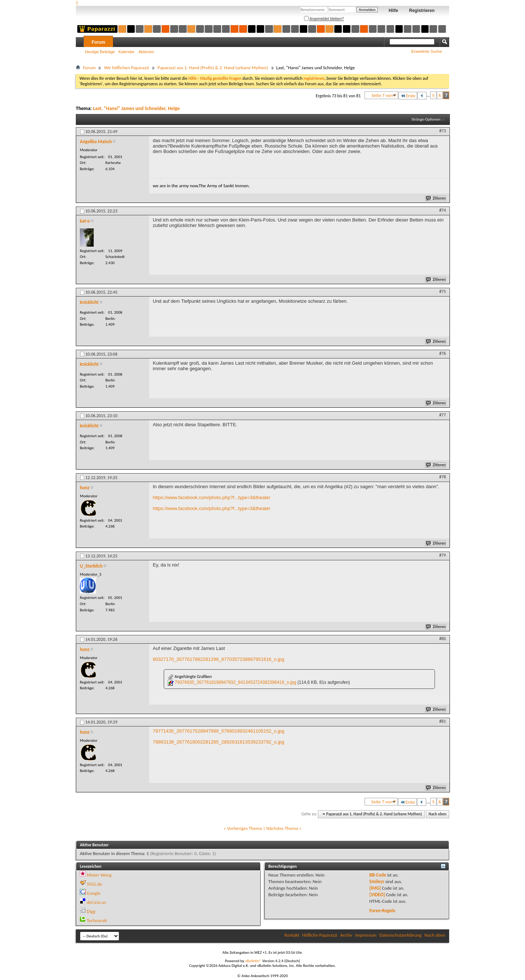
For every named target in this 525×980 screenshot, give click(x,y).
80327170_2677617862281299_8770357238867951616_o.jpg (219, 659)
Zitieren (436, 198)
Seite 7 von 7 (384, 95)
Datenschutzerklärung (401, 935)
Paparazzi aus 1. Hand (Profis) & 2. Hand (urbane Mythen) (213, 68)
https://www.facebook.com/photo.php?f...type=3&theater (212, 497)
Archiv (346, 935)
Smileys (377, 881)
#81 (443, 721)
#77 (443, 415)
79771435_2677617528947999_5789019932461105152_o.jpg (219, 731)
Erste (408, 96)
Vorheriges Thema (245, 828)
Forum (98, 42)
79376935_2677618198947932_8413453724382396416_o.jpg (235, 682)
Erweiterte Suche (427, 51)
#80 (443, 639)
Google (94, 893)
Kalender (127, 52)
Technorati (97, 920)
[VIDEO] (377, 895)
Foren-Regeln (382, 911)
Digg (91, 911)
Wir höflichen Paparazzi (127, 68)
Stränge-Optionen (426, 119)
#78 (443, 477)
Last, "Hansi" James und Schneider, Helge (136, 108)
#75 (443, 291)
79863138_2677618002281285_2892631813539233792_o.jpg (219, 742)
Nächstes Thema (282, 828)
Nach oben (437, 814)
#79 (443, 555)
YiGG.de (94, 884)
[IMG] (375, 888)
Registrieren (422, 11)
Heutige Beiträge (100, 52)
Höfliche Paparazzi (320, 935)
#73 (443, 131)
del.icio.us (96, 902)
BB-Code (378, 875)
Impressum (366, 935)
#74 (443, 210)
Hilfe (393, 11)
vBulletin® (253, 961)
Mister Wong (99, 875)
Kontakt (292, 935)
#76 (443, 353)
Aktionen (146, 52)
